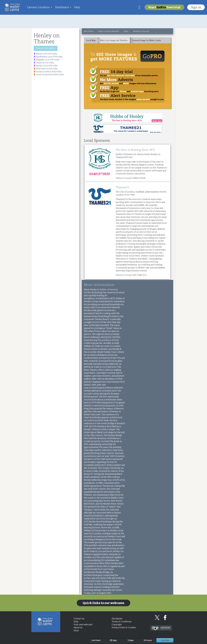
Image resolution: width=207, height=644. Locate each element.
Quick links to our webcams (103, 603)
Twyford (44, 63)
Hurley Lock (46, 66)
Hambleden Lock (48, 57)
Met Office (89, 31)
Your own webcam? (83, 625)
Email (128, 178)
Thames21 (122, 187)
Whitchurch (46, 69)
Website (120, 178)
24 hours (148, 640)
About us (78, 628)
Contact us (79, 619)
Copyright (117, 625)
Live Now (165, 640)
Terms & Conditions (122, 622)
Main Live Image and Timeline (114, 40)
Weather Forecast (141, 31)
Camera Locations (40, 7)
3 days (130, 640)
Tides (126, 31)
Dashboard (63, 7)
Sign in (196, 7)
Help (77, 7)
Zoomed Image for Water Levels (146, 40)
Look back (96, 640)
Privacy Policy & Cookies (124, 628)
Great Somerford (49, 75)
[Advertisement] (103, 21)
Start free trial (164, 7)
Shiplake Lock (47, 60)
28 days (113, 640)
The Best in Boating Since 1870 (135, 150)
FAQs (76, 631)
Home (13, 7)
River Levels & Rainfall (109, 31)
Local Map (91, 40)
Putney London (48, 72)
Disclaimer (117, 619)
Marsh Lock (46, 54)
